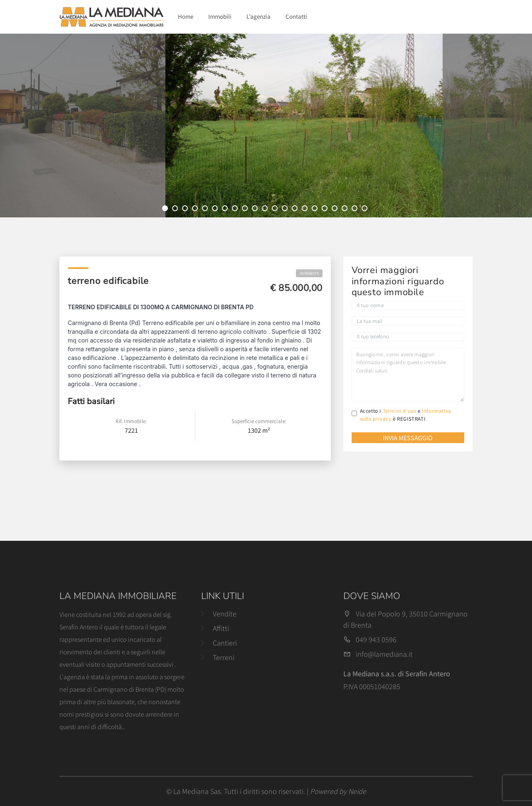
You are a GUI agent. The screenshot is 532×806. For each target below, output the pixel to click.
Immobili (220, 16)
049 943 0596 (376, 640)
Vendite (225, 614)
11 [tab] (266, 210)
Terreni (224, 657)
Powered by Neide (338, 791)
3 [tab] (186, 210)
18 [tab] (336, 210)
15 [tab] (306, 210)
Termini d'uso (400, 411)
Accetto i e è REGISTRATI (406, 415)
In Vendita (309, 273)
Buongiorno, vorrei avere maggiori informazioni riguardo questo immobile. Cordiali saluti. (408, 375)
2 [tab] (176, 210)
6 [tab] (216, 210)
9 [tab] (246, 210)
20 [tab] (356, 210)
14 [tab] (296, 210)
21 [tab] (366, 210)
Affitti (221, 628)
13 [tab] (286, 210)
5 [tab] (206, 210)
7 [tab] (226, 210)
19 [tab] (346, 210)
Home (186, 16)
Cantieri (225, 643)
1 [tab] (166, 210)
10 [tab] (256, 210)
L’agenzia (259, 16)
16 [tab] (316, 210)
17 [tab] (326, 210)
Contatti (296, 16)
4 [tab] (196, 210)
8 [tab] (236, 210)
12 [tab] (276, 210)
